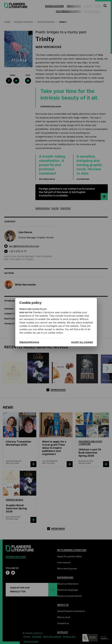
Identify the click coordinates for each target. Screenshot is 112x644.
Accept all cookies (82, 342)
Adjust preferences (29, 342)
